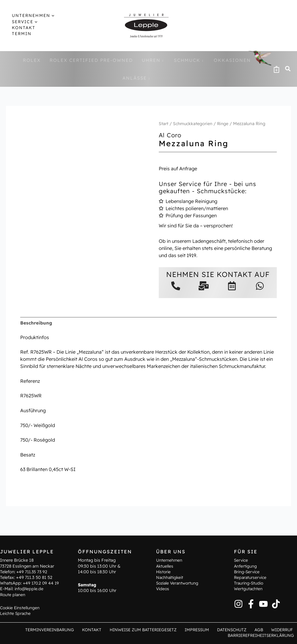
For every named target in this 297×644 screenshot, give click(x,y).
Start (164, 123)
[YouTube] (263, 603)
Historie (164, 571)
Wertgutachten (249, 588)
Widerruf (283, 629)
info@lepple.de (29, 588)
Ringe (224, 123)
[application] (46, 15)
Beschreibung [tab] (37, 323)
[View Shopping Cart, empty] (276, 69)
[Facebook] (251, 603)
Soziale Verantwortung (178, 583)
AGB (262, 629)
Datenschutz (238, 629)
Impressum (205, 629)
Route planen (13, 594)
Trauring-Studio (249, 583)
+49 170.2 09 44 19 (42, 583)
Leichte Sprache (16, 613)
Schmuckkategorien (193, 123)
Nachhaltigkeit (170, 577)
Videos (163, 588)
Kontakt (102, 629)
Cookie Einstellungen (21, 607)
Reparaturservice (251, 577)
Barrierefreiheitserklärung (261, 635)
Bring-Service (248, 571)
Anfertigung (246, 566)
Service (242, 560)
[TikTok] (276, 603)
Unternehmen (169, 560)
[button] (288, 69)
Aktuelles (165, 566)
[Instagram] (238, 603)
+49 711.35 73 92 (33, 571)
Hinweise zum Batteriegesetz (152, 629)
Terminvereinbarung (62, 629)
